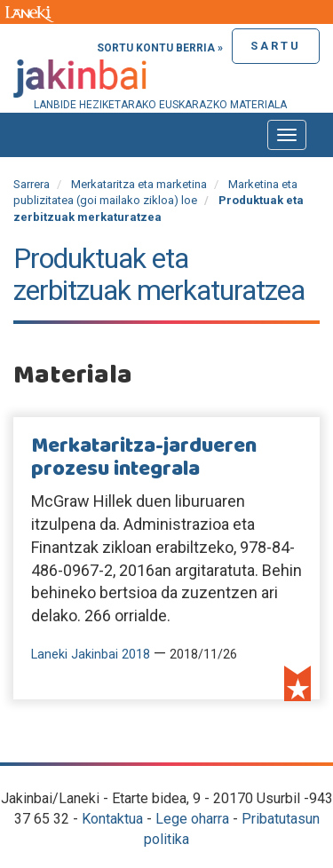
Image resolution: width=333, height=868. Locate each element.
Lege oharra (192, 819)
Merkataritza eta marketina (139, 184)
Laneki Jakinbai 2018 (91, 655)
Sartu (276, 46)
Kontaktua (112, 819)
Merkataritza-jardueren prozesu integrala (144, 458)
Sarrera (32, 184)
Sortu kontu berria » (160, 48)
